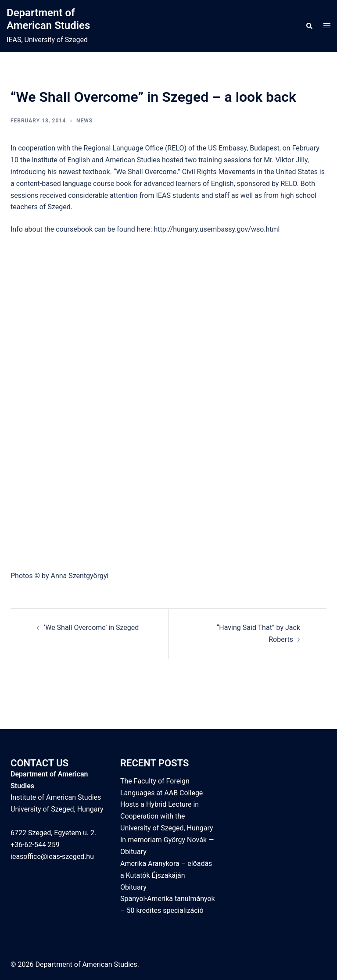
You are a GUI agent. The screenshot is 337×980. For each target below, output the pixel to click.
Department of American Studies (48, 19)
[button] (309, 26)
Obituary (133, 887)
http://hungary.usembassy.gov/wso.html (217, 229)
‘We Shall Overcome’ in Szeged (91, 628)
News (84, 121)
